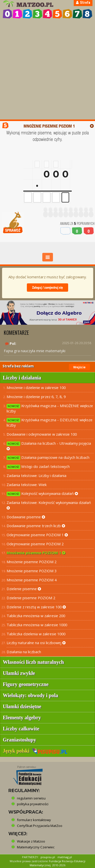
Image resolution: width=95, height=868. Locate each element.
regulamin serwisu (31, 798)
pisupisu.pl (48, 857)
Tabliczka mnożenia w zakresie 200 (36, 616)
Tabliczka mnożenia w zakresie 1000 (37, 625)
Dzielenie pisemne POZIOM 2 (31, 598)
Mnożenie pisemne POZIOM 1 (36, 553)
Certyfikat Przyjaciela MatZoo (40, 826)
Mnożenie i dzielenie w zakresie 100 (36, 387)
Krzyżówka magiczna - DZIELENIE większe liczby (50, 422)
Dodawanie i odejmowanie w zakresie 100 (42, 434)
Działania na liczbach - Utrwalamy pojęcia (49, 446)
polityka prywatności (33, 804)
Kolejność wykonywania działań (42, 493)
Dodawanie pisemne (26, 517)
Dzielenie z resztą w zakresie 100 (36, 607)
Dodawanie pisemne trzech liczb (36, 526)
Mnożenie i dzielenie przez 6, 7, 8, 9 (36, 397)
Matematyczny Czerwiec (36, 847)
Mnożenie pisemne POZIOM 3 (32, 571)
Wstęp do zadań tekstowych (38, 467)
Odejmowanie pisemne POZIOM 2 (35, 544)
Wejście (79, 367)
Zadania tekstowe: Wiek (27, 485)
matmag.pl (65, 857)
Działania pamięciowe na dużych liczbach (48, 457)
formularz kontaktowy (34, 820)
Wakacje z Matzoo (31, 841)
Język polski (35, 751)
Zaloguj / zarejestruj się (48, 287)
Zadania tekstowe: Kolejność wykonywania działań (49, 505)
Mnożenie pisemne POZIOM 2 (32, 562)
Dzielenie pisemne (24, 589)
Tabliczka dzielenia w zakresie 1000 (36, 634)
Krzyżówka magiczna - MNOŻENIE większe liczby (50, 408)
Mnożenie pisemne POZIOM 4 (32, 580)
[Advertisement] (48, 70)
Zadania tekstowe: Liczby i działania (36, 475)
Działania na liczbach (24, 652)
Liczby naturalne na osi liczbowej (36, 643)
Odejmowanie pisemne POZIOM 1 (37, 535)
